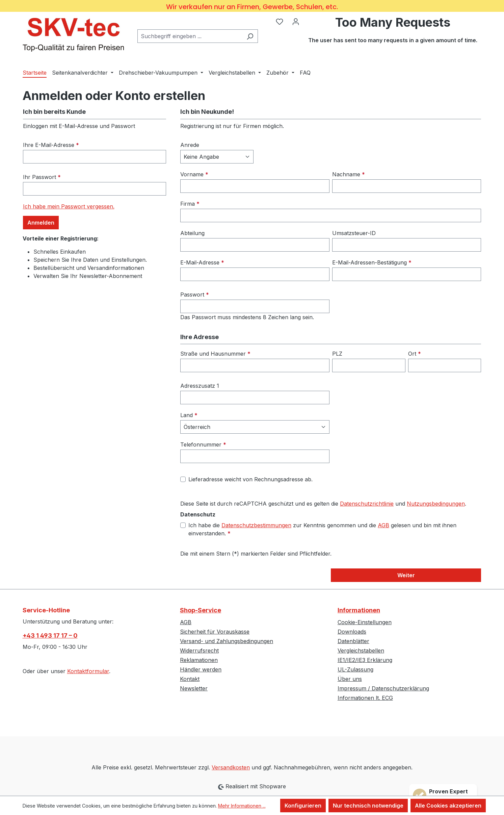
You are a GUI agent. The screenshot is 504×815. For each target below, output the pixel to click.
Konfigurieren (303, 806)
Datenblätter (353, 641)
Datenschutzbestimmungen (256, 525)
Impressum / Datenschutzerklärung (383, 688)
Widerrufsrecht (199, 651)
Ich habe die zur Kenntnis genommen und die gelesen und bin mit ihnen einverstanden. (322, 529)
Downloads (352, 632)
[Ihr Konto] (296, 21)
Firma (190, 204)
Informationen (359, 610)
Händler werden (201, 669)
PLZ (337, 354)
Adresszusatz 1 (200, 386)
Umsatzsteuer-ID (354, 233)
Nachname (349, 174)
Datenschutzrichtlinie (367, 504)
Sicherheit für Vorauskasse (215, 632)
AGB (383, 525)
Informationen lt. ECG (365, 698)
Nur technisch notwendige (368, 806)
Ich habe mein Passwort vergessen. (69, 206)
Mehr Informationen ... (242, 806)
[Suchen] (250, 36)
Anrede (190, 145)
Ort (415, 354)
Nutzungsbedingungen (436, 504)
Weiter (406, 575)
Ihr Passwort (42, 177)
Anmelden (41, 223)
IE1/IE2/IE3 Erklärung (365, 660)
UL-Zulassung (355, 669)
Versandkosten (231, 767)
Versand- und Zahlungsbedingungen (227, 641)
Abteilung (192, 233)
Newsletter (194, 688)
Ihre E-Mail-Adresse (51, 145)
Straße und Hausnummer (215, 354)
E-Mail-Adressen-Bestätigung (372, 262)
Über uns (350, 679)
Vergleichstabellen (361, 651)
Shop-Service (201, 610)
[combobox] (190, 36)
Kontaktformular (88, 671)
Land (189, 415)
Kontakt (190, 679)
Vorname (194, 174)
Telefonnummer (203, 444)
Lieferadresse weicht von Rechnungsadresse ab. (250, 479)
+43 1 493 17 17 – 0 (50, 635)
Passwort (195, 295)
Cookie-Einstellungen (365, 622)
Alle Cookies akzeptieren (448, 806)
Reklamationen (199, 660)
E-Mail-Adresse (202, 262)
